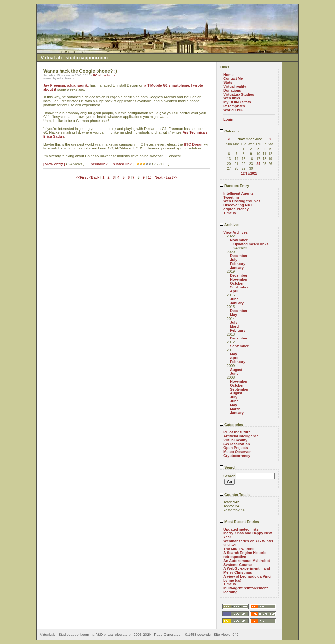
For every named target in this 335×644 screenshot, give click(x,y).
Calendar (230, 131)
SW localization (237, 444)
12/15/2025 (249, 174)
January (237, 268)
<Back (95, 177)
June (234, 299)
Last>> (171, 177)
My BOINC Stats (237, 102)
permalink (99, 164)
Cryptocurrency (237, 456)
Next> (160, 177)
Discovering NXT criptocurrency (238, 207)
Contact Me (233, 78)
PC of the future (104, 75)
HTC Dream (194, 144)
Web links (232, 98)
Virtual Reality (235, 440)
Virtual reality (235, 86)
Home (229, 75)
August (236, 370)
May (233, 315)
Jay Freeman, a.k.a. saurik (65, 85)
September (239, 287)
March (235, 326)
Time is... (231, 213)
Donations (232, 90)
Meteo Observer (237, 452)
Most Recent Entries (239, 522)
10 (150, 177)
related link (122, 164)
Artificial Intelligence (241, 436)
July (234, 260)
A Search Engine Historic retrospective (245, 555)
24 (258, 164)
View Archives (236, 232)
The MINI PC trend (239, 549)
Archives (230, 225)
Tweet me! (232, 197)
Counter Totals (235, 495)
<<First (82, 177)
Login (228, 119)
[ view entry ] (54, 164)
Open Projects (236, 448)
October (237, 283)
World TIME (233, 110)
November (239, 240)
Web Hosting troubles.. (243, 201)
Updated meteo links (251, 244)
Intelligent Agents (238, 193)
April (234, 291)
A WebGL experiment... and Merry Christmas (247, 570)
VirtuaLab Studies (239, 94)
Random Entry (234, 186)
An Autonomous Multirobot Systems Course (247, 563)
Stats (228, 82)
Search (228, 467)
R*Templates (234, 106)
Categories (231, 425)
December (239, 256)
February (238, 264)
